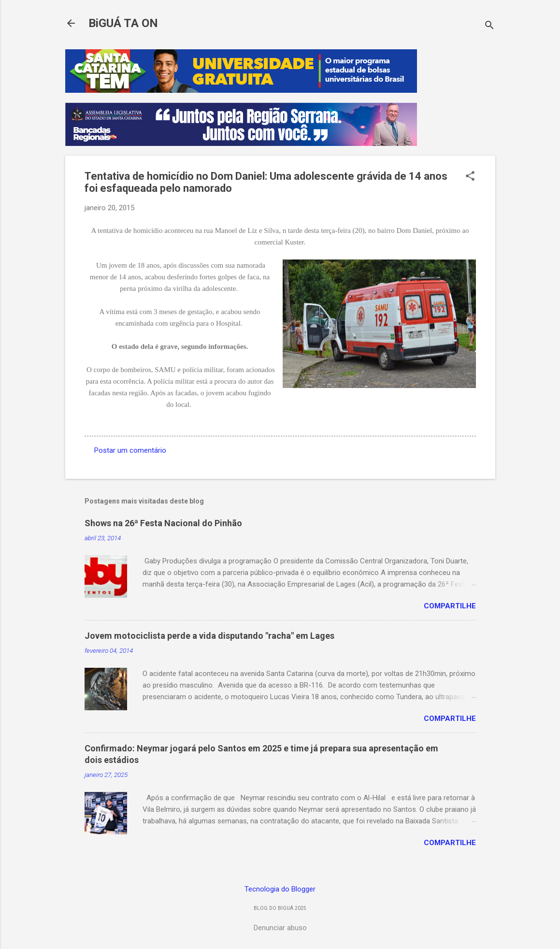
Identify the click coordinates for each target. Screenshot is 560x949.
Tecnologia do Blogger (280, 889)
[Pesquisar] (489, 26)
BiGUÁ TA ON (123, 23)
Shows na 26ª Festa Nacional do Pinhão (163, 523)
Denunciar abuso (280, 928)
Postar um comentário (130, 450)
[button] (470, 177)
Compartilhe (450, 606)
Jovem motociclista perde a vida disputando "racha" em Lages (209, 636)
